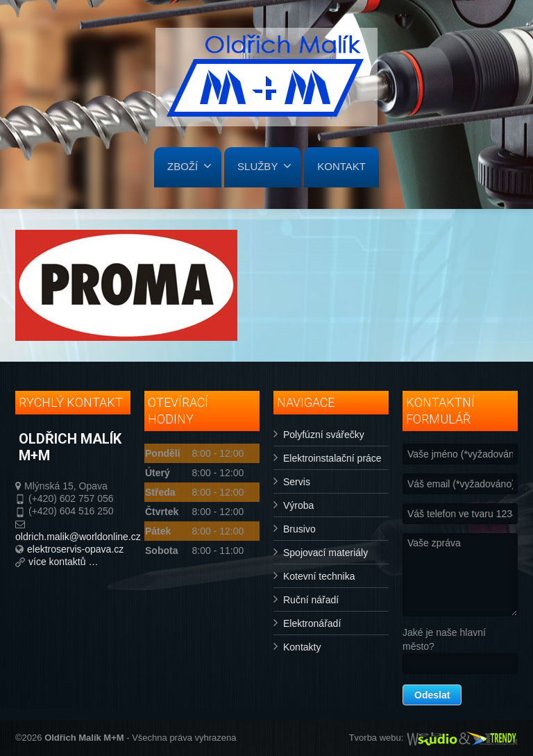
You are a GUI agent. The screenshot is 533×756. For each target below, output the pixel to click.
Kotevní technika (319, 576)
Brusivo (299, 529)
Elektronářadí (312, 623)
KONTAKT (341, 166)
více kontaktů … (63, 562)
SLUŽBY (264, 166)
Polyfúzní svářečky (324, 435)
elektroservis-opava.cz (75, 549)
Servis (297, 482)
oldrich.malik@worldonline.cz (78, 537)
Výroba (298, 505)
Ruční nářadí (311, 600)
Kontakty (302, 647)
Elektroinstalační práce (332, 458)
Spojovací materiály (325, 553)
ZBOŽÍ (189, 166)
